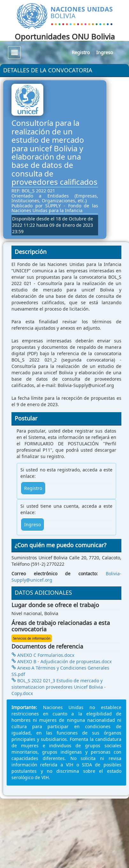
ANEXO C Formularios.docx (43, 655)
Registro (81, 52)
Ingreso (105, 52)
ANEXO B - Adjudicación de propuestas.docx (61, 661)
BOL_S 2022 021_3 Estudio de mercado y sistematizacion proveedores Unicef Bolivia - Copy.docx (59, 687)
